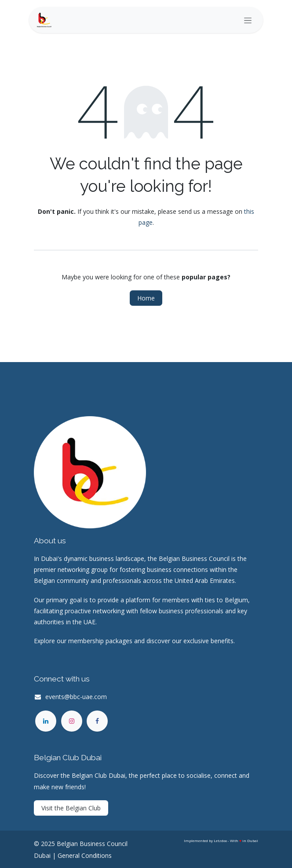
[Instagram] (72, 721)
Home (146, 298)
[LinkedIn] (46, 721)
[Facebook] (97, 721)
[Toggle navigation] (248, 20)
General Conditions (85, 855)
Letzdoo (220, 841)
